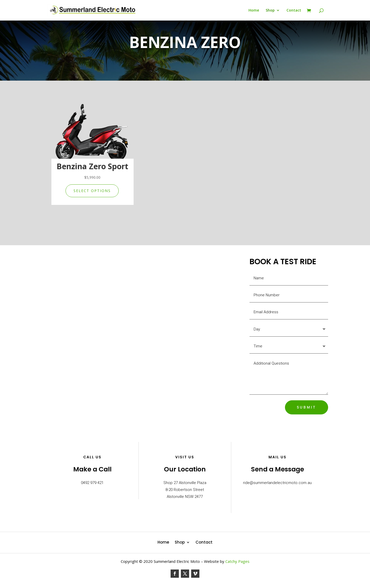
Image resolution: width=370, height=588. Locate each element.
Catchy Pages (237, 561)
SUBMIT (307, 407)
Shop (270, 11)
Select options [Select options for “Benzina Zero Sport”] (92, 191)
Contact (294, 11)
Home (254, 11)
